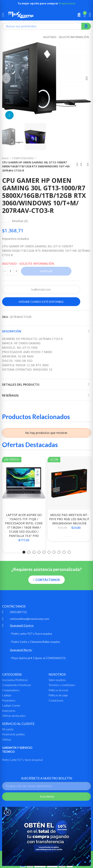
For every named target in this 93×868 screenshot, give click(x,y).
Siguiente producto (88, 164)
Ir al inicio (83, 164)
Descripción (12, 331)
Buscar (86, 26)
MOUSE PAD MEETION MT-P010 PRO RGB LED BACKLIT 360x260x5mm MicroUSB (69, 519)
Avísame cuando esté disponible (41, 302)
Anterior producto (77, 164)
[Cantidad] (10, 271)
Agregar (46, 271)
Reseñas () (20, 221)
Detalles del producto (21, 384)
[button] (6, 78)
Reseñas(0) (10, 395)
